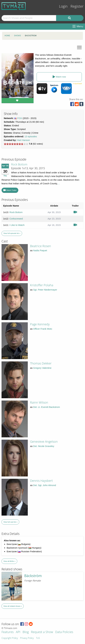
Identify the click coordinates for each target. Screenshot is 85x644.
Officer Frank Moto (43, 329)
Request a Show (42, 632)
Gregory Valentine (42, 368)
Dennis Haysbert (41, 481)
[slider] (16, 144)
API (18, 632)
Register (77, 6)
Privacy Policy (27, 638)
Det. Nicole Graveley (44, 446)
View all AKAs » (9, 561)
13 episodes (31, 136)
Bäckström (33, 576)
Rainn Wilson (39, 402)
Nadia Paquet (40, 250)
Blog (26, 632)
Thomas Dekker (41, 363)
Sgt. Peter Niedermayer (45, 290)
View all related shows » (13, 606)
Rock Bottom (19, 164)
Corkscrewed (16, 219)
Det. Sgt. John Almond (44, 485)
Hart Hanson (24, 140)
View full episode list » (12, 233)
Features (8, 632)
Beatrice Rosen (41, 246)
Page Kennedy (40, 324)
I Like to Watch (17, 225)
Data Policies (64, 632)
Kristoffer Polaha (42, 285)
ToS (38, 638)
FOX (20, 118)
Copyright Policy (10, 638)
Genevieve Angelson (44, 442)
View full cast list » (10, 522)
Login (63, 6)
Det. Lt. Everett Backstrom (46, 407)
